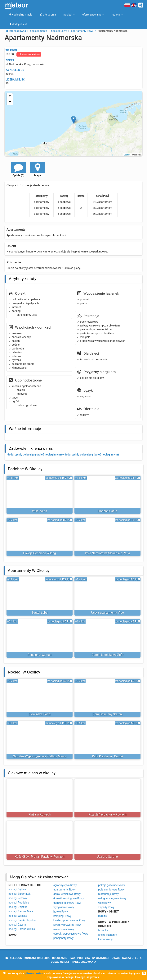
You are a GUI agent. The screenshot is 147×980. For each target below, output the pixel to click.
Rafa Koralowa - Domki (107, 756)
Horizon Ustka (107, 511)
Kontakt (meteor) (37, 958)
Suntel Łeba (40, 613)
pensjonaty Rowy (63, 938)
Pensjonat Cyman (40, 655)
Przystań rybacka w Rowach (107, 814)
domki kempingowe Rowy (69, 898)
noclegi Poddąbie (19, 903)
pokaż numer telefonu (29, 54)
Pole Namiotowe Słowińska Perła (107, 553)
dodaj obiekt (60, 962)
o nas (116, 958)
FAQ (72, 958)
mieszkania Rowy (64, 929)
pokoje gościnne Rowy (111, 885)
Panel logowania (84, 962)
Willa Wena (40, 511)
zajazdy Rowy (106, 907)
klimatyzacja (106, 939)
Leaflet (127, 155)
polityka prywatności (93, 958)
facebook (14, 958)
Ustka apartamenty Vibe (107, 613)
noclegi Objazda (18, 907)
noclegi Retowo (18, 898)
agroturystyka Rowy (65, 885)
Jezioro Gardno (107, 857)
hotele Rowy (61, 912)
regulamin (60, 958)
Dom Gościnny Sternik (107, 714)
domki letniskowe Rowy (67, 903)
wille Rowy (104, 903)
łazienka (103, 930)
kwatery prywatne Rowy (67, 925)
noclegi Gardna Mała (21, 911)
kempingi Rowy (62, 916)
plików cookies (34, 973)
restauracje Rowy (108, 894)
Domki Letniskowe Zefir (107, 655)
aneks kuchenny (108, 935)
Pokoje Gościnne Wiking (40, 553)
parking (103, 916)
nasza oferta (132, 958)
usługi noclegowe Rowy (112, 898)
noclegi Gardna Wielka (22, 929)
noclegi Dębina (17, 889)
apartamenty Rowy (65, 890)
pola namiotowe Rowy (111, 890)
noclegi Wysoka (18, 916)
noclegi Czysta (17, 925)
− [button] (10, 102)
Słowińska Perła (40, 714)
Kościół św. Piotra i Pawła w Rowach (40, 857)
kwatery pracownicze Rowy (69, 920)
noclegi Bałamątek (19, 894)
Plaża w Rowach (39, 814)
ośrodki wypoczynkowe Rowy (71, 934)
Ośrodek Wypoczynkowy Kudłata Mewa (39, 756)
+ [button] (10, 96)
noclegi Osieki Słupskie (22, 920)
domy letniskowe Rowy (67, 894)
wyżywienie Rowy (64, 907)
